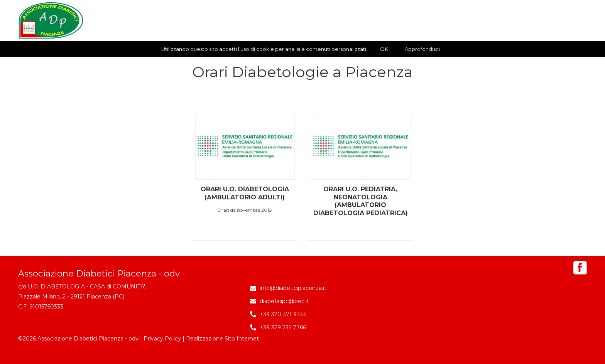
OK (384, 49)
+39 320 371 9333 (283, 314)
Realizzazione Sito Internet (222, 339)
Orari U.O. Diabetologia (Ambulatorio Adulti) (245, 193)
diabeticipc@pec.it (284, 301)
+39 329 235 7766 (283, 327)
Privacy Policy (162, 339)
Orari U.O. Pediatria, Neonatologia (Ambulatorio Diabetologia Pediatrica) (361, 201)
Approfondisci (422, 49)
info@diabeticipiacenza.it (293, 288)
